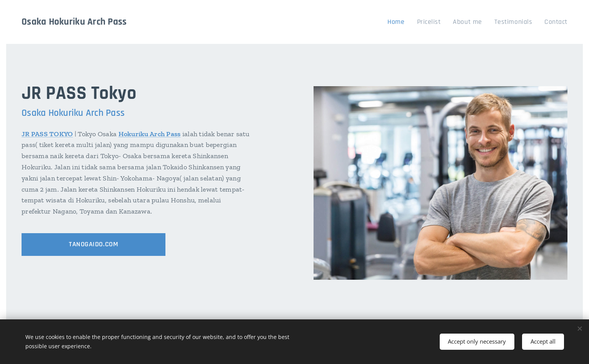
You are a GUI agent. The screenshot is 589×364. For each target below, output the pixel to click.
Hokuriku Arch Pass (150, 134)
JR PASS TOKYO (47, 134)
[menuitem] (410, 22)
